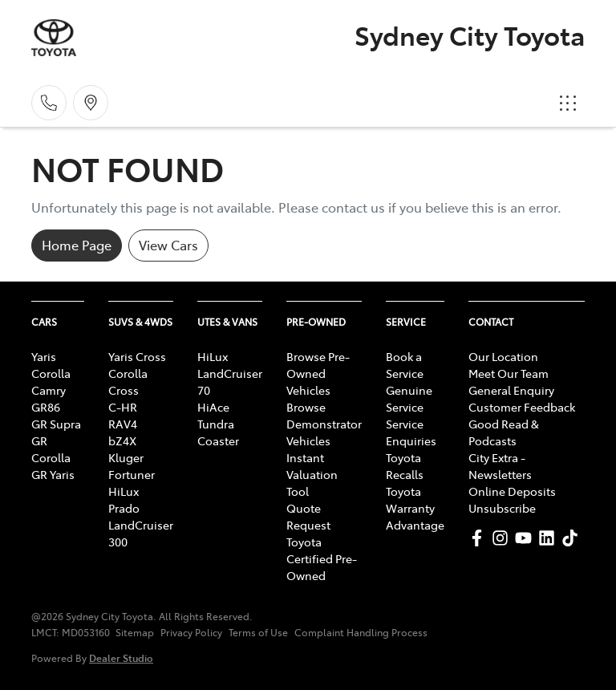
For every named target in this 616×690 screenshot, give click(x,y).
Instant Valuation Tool (312, 474)
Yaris (44, 356)
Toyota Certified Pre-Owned (322, 558)
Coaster (218, 440)
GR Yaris (53, 474)
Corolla (51, 373)
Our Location (503, 356)
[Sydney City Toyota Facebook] (480, 538)
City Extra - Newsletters (500, 466)
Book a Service (405, 365)
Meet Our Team (509, 373)
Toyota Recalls (405, 466)
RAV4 (123, 424)
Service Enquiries (411, 432)
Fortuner (132, 474)
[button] (568, 103)
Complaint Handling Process (361, 632)
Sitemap (135, 632)
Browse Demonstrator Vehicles (324, 424)
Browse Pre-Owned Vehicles (318, 373)
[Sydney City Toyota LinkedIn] (550, 538)
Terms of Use (258, 632)
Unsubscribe (502, 508)
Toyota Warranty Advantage (415, 508)
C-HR (123, 407)
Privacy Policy (191, 632)
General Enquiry (511, 390)
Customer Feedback (522, 407)
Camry (49, 390)
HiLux (124, 491)
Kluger (126, 457)
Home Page (77, 245)
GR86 (46, 407)
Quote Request (308, 516)
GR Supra (56, 424)
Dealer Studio (121, 658)
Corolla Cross (128, 382)
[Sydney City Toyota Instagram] (503, 538)
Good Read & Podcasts (504, 432)
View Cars (168, 245)
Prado (124, 508)
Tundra (216, 424)
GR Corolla (51, 449)
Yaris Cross (137, 356)
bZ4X (122, 440)
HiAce (213, 407)
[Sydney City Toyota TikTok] (573, 538)
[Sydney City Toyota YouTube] (527, 538)
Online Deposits (512, 491)
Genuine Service (409, 398)
